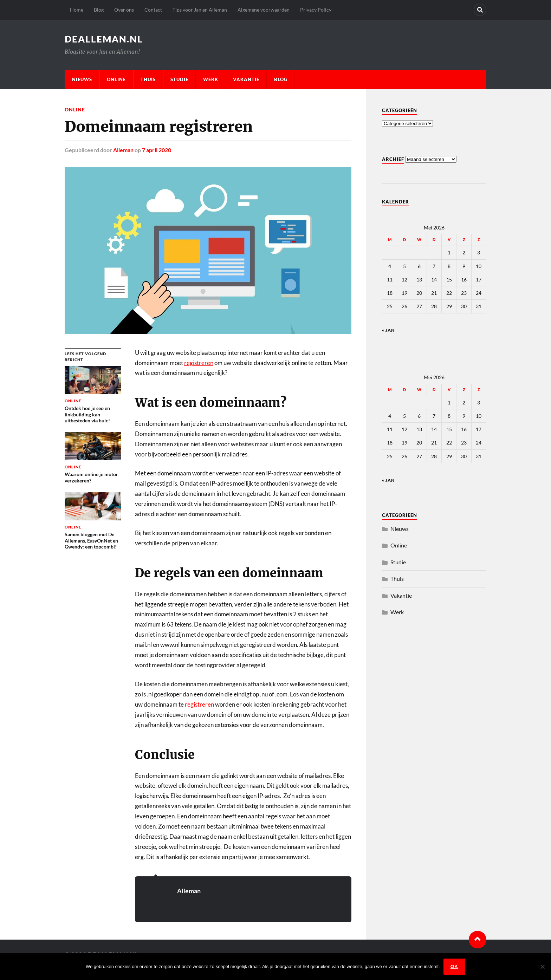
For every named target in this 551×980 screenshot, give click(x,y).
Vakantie (246, 79)
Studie (179, 79)
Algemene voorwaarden (264, 10)
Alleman (123, 150)
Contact (153, 10)
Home (77, 10)
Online (116, 79)
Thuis (148, 79)
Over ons (124, 10)
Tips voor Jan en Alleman (200, 10)
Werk (211, 79)
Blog (99, 10)
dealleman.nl (104, 39)
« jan (388, 330)
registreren (199, 363)
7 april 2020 (157, 150)
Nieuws (82, 79)
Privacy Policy (316, 10)
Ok (454, 966)
